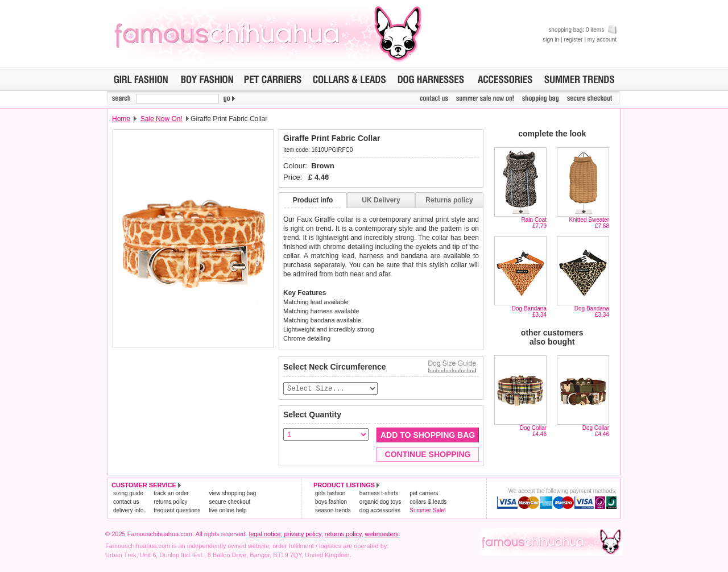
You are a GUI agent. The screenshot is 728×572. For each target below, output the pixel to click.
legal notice (265, 534)
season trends (333, 511)
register (573, 40)
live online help (227, 511)
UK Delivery (381, 200)
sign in (551, 40)
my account (602, 40)
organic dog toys (380, 502)
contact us (126, 502)
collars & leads (428, 502)
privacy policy (302, 534)
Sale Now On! (162, 119)
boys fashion (331, 502)
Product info (313, 200)
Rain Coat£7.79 (534, 223)
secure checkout (229, 502)
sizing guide (128, 494)
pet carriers (424, 494)
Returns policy (449, 200)
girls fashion (330, 494)
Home (121, 119)
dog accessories (380, 511)
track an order (171, 494)
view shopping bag (232, 494)
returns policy (170, 502)
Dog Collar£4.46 (533, 431)
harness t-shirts (379, 494)
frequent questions (177, 511)
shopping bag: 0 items (582, 30)
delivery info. (129, 511)
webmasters (382, 534)
